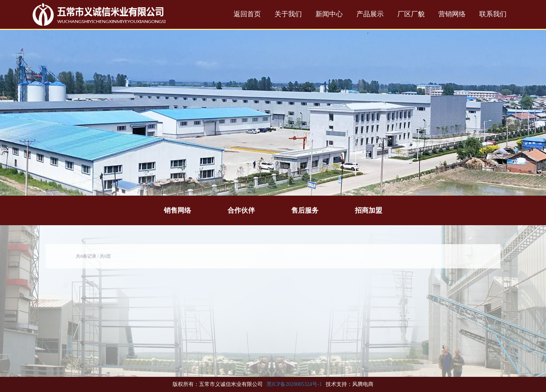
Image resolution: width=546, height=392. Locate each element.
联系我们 (493, 14)
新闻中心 (329, 14)
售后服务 (305, 210)
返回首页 (247, 14)
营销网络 (452, 14)
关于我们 (288, 14)
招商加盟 (369, 210)
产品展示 (370, 14)
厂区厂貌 (411, 14)
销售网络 (177, 210)
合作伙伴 (241, 210)
